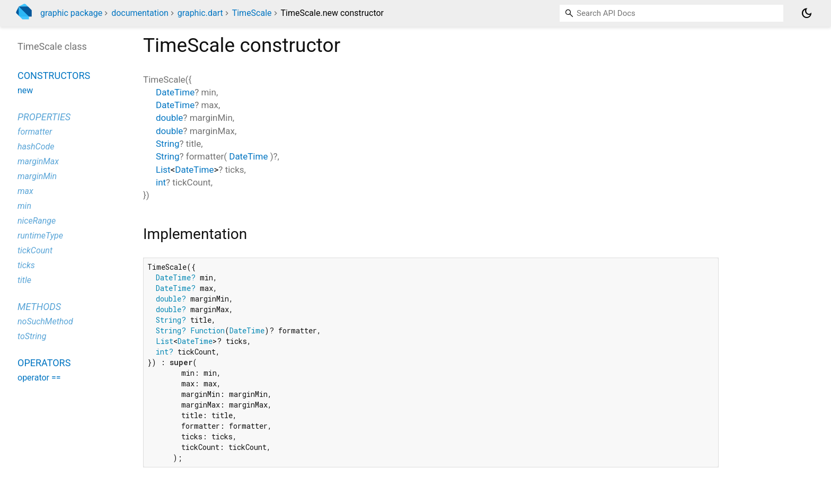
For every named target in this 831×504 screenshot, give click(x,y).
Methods (39, 307)
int (161, 182)
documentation (140, 13)
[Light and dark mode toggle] (807, 13)
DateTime (175, 92)
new (25, 90)
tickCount (35, 250)
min (24, 206)
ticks (26, 265)
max (25, 191)
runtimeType (40, 236)
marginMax (38, 161)
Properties (44, 117)
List (163, 170)
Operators (44, 363)
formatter (35, 132)
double (169, 118)
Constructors (54, 76)
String (167, 144)
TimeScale (252, 13)
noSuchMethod (45, 321)
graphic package (71, 13)
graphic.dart (200, 13)
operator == (39, 378)
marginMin (37, 176)
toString (32, 336)
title (24, 280)
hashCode (36, 147)
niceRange (37, 221)
